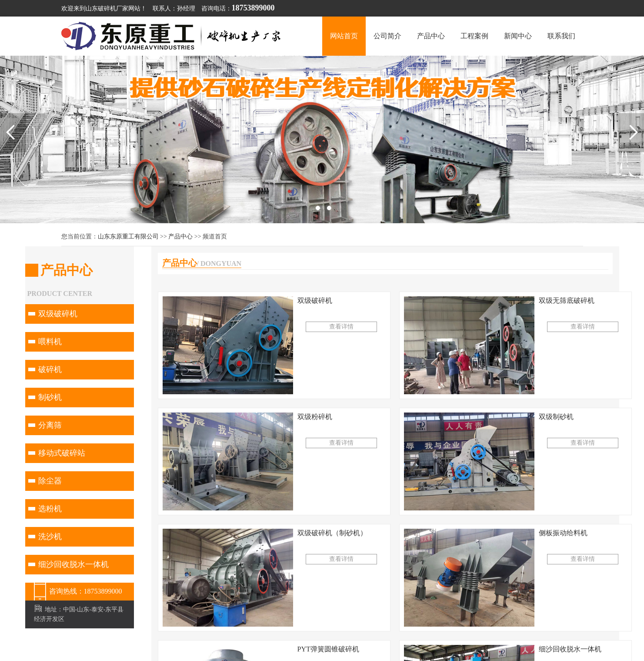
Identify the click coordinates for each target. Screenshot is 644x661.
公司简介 (387, 36)
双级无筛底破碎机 (567, 300)
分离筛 (50, 425)
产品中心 (431, 36)
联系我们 (561, 36)
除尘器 (50, 481)
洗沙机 (50, 537)
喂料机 (50, 342)
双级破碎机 (58, 314)
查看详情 (341, 327)
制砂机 (50, 397)
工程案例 (474, 36)
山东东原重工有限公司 (128, 237)
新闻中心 (518, 36)
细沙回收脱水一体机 (73, 564)
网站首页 (344, 36)
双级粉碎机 (315, 417)
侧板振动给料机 (563, 533)
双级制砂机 (556, 417)
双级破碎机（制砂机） (332, 533)
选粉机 (50, 509)
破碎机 (50, 369)
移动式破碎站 (62, 453)
